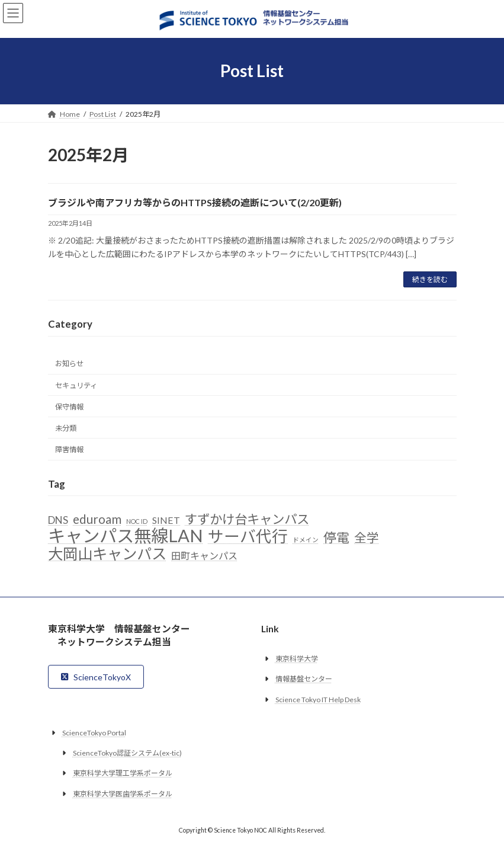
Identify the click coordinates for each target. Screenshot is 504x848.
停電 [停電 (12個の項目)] (336, 537)
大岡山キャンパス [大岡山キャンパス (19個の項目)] (107, 554)
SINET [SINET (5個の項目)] (166, 521)
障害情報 (69, 449)
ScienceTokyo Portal (94, 733)
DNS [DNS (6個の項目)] (58, 521)
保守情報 (69, 407)
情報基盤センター (304, 679)
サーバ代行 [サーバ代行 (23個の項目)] (248, 537)
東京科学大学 (297, 659)
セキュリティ (76, 385)
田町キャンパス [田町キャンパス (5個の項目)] (204, 556)
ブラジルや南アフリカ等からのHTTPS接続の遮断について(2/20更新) (195, 202)
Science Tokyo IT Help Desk (318, 700)
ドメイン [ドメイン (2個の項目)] (306, 540)
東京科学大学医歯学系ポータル (123, 794)
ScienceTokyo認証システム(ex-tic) (127, 753)
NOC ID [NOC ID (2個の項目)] (137, 522)
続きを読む (430, 279)
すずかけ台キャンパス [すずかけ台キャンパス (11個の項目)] (247, 520)
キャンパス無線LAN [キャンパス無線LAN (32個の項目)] (126, 536)
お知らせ (69, 364)
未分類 (66, 428)
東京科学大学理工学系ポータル (123, 773)
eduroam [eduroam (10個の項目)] (97, 520)
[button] (96, 677)
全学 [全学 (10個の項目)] (367, 538)
